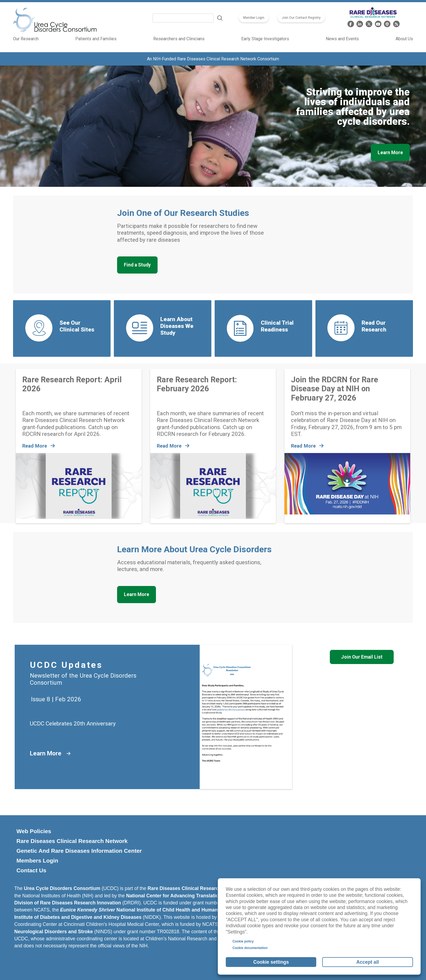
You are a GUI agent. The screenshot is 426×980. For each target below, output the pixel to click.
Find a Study (137, 265)
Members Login (37, 860)
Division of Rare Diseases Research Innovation (68, 903)
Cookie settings (271, 962)
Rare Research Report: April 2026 (72, 384)
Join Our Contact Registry (301, 18)
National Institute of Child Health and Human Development (154, 910)
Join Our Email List (362, 657)
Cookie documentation (250, 948)
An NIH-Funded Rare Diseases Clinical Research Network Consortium (213, 59)
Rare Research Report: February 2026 (197, 384)
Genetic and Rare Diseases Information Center (79, 851)
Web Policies (34, 831)
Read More (39, 446)
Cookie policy (243, 941)
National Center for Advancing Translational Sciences (187, 896)
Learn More (390, 153)
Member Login (254, 18)
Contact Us (31, 870)
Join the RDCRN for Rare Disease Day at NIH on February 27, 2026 (335, 389)
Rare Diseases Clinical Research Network (72, 841)
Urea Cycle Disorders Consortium (62, 888)
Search (220, 18)
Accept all (368, 962)
